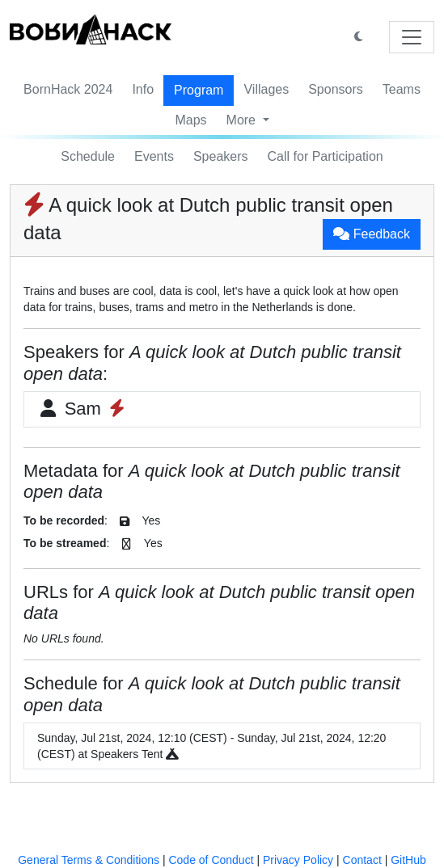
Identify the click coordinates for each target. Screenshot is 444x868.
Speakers (221, 156)
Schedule (88, 156)
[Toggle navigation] (412, 37)
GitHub (408, 860)
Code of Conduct (211, 860)
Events (154, 156)
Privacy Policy (298, 860)
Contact (362, 860)
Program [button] (199, 90)
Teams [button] (402, 89)
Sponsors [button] (336, 89)
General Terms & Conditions (89, 860)
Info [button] (143, 89)
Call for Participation (326, 156)
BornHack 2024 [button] (68, 89)
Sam (83, 409)
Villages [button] (266, 89)
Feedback (372, 234)
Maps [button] (190, 120)
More (243, 120)
